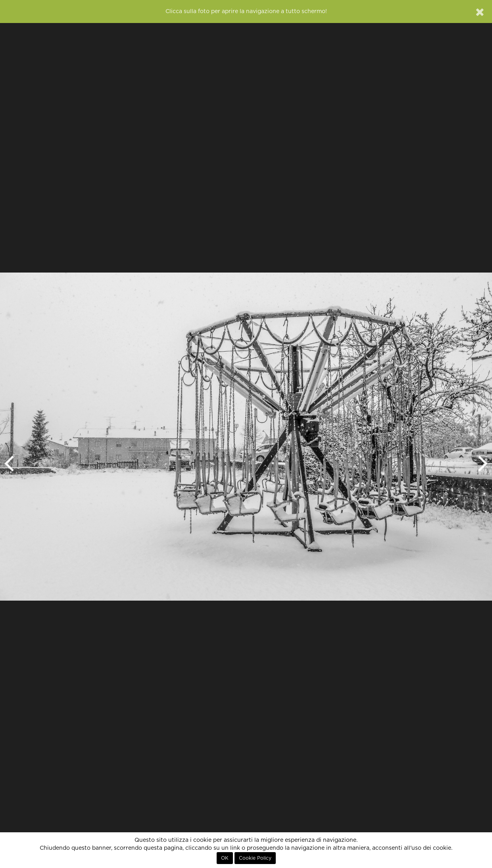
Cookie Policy (255, 858)
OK (225, 858)
